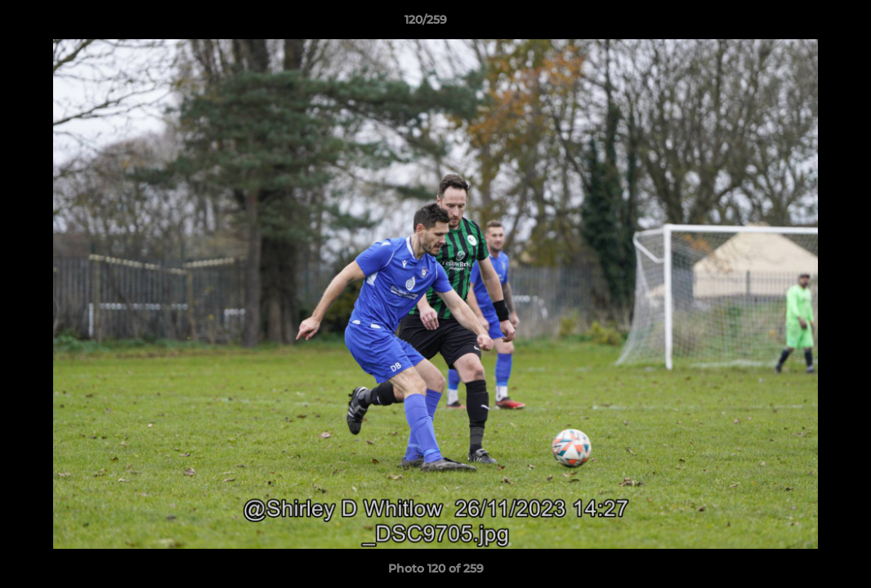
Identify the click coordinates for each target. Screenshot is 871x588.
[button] (802, 24)
